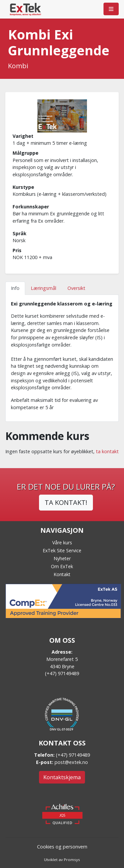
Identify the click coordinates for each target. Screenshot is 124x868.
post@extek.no (71, 762)
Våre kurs (62, 542)
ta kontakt (107, 451)
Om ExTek (62, 566)
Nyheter (62, 558)
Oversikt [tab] (76, 288)
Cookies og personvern (62, 847)
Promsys (72, 860)
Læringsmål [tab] (43, 288)
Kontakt (62, 574)
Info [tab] (15, 288)
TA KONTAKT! (66, 502)
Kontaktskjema (62, 777)
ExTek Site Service (62, 550)
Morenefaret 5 (62, 659)
